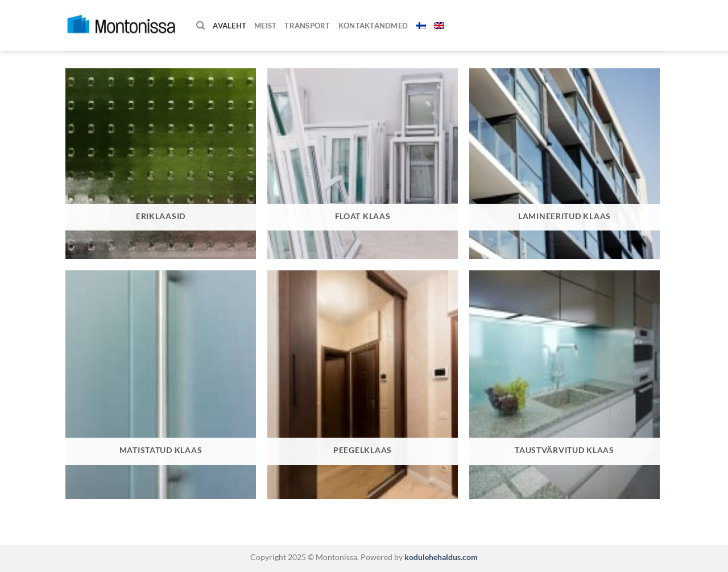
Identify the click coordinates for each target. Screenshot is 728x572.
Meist (265, 26)
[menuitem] (421, 26)
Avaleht (229, 26)
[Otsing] (200, 26)
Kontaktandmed (373, 26)
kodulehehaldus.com (440, 557)
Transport (307, 26)
